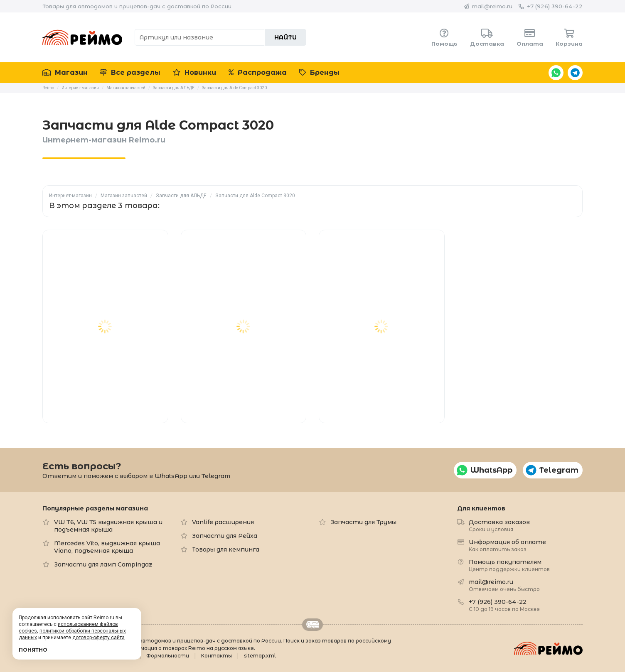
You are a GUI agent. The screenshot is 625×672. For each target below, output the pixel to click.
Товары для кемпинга (226, 549)
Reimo (82, 37)
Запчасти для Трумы (363, 522)
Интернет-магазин (70, 196)
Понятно (33, 650)
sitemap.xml (260, 656)
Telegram (575, 73)
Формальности (168, 656)
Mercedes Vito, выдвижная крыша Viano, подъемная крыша (107, 547)
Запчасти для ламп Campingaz (103, 564)
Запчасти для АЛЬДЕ (181, 196)
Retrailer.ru (312, 625)
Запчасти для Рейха (225, 536)
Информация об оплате (507, 545)
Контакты (217, 656)
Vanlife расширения (223, 522)
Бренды (319, 72)
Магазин (65, 72)
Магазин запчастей (124, 196)
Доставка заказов (499, 525)
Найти (285, 37)
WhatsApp (556, 73)
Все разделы (130, 72)
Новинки (194, 72)
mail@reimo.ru (492, 6)
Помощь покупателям (509, 565)
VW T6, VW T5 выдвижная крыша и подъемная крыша (108, 526)
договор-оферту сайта (98, 638)
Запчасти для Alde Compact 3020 (255, 196)
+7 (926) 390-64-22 (555, 6)
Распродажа (258, 72)
